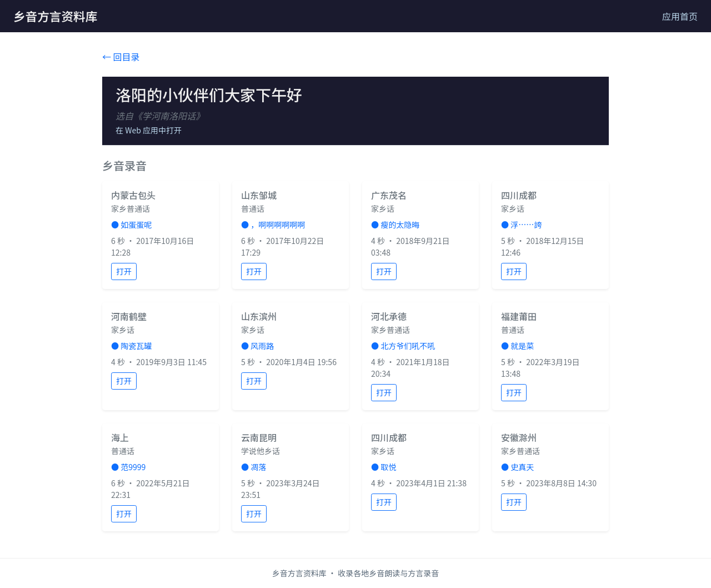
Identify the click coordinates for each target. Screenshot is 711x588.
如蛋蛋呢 (136, 225)
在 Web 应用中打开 (149, 130)
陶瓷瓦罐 (136, 346)
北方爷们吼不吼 (408, 346)
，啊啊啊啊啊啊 (278, 225)
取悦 (388, 467)
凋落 (258, 467)
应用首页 (680, 16)
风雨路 (262, 346)
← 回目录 (121, 57)
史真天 (522, 467)
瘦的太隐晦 (400, 225)
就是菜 (522, 346)
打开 (124, 271)
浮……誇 (526, 225)
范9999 (133, 467)
